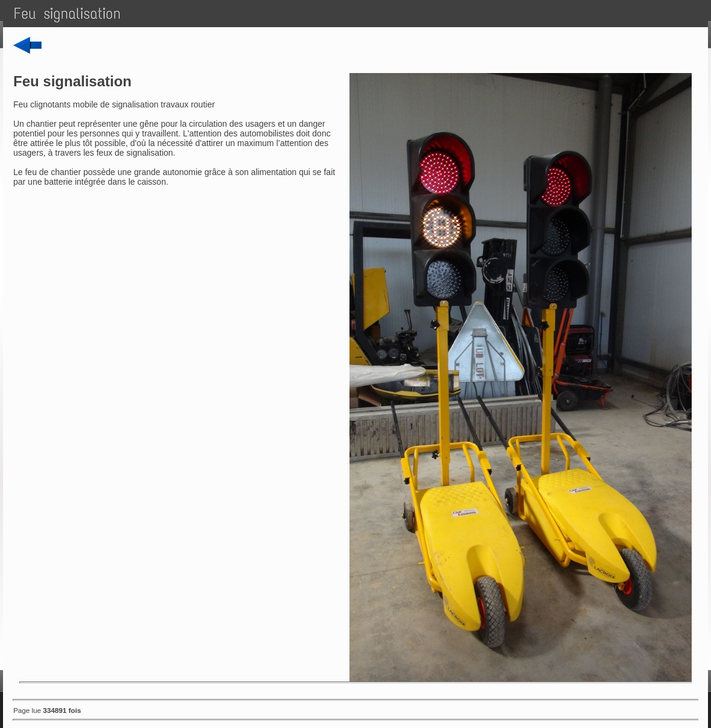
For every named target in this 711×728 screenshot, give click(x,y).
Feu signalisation (67, 14)
